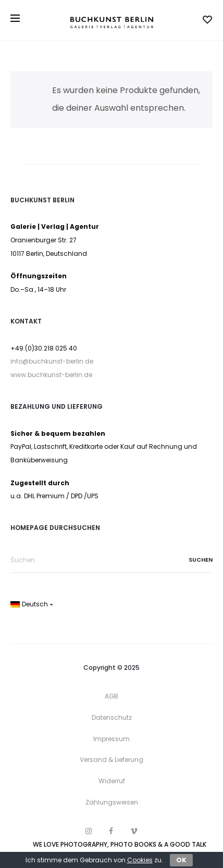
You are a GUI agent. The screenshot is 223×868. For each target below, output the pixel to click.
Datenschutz (112, 717)
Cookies (140, 860)
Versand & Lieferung (111, 760)
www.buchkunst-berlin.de (51, 375)
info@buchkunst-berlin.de (52, 361)
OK (181, 860)
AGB (111, 696)
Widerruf (112, 781)
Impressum (111, 739)
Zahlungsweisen (112, 802)
